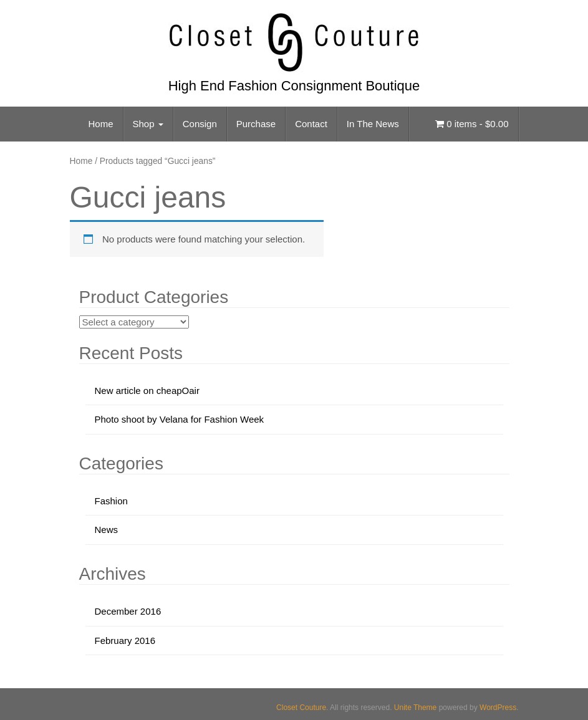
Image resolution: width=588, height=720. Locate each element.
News (107, 530)
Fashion (111, 501)
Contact (311, 124)
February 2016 (125, 641)
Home (101, 124)
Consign (200, 124)
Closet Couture (301, 708)
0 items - (472, 124)
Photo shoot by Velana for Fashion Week (180, 419)
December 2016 (128, 611)
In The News (373, 124)
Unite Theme (415, 708)
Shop (148, 124)
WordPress (498, 708)
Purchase (256, 124)
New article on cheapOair (147, 391)
